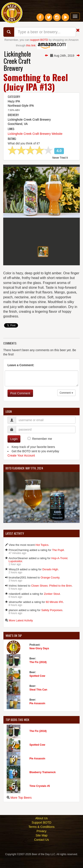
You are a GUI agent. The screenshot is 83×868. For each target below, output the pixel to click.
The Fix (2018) (38, 673)
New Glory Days (39, 659)
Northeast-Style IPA (21, 106)
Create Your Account (21, 466)
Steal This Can (38, 700)
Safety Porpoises (52, 621)
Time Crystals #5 (40, 797)
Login (14, 450)
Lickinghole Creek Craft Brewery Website (35, 134)
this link (31, 45)
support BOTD (39, 40)
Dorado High (50, 580)
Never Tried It (60, 158)
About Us (42, 829)
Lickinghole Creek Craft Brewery (17, 61)
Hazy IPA (14, 101)
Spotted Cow (37, 687)
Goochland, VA (18, 124)
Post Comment (20, 404)
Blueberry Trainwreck (42, 783)
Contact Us (41, 850)
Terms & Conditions (41, 837)
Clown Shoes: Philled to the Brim (51, 596)
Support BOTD (42, 833)
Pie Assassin (37, 714)
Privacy (42, 842)
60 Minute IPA (54, 612)
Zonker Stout (52, 604)
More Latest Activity (21, 631)
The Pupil (58, 561)
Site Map (41, 846)
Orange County (50, 588)
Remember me (42, 449)
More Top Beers (21, 808)
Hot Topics (42, 555)
